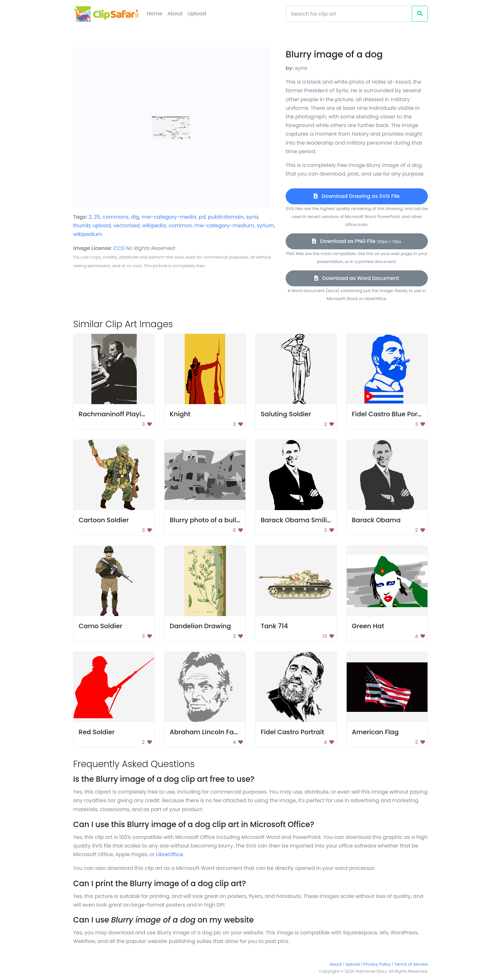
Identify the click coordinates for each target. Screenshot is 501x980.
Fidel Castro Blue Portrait (391, 414)
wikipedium (88, 234)
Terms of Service (411, 964)
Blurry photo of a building (210, 520)
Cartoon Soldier (104, 520)
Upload (197, 14)
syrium (265, 226)
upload (102, 226)
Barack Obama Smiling (298, 520)
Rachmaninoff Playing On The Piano (136, 414)
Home (155, 14)
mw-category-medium (224, 226)
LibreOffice (169, 854)
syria (252, 217)
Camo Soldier (100, 626)
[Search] (349, 14)
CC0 (119, 248)
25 (97, 217)
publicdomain (226, 217)
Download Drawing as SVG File (357, 196)
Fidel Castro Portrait (292, 732)
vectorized (126, 226)
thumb (82, 226)
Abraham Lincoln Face (206, 732)
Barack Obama (376, 520)
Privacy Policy (377, 964)
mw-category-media (169, 217)
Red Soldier (97, 732)
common (180, 226)
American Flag (375, 732)
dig (135, 217)
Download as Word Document (357, 278)
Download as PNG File (357, 241)
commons (116, 217)
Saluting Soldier (286, 414)
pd (202, 217)
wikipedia (154, 226)
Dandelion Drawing (200, 626)
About (175, 14)
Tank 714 (274, 626)
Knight (180, 414)
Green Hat (368, 626)
